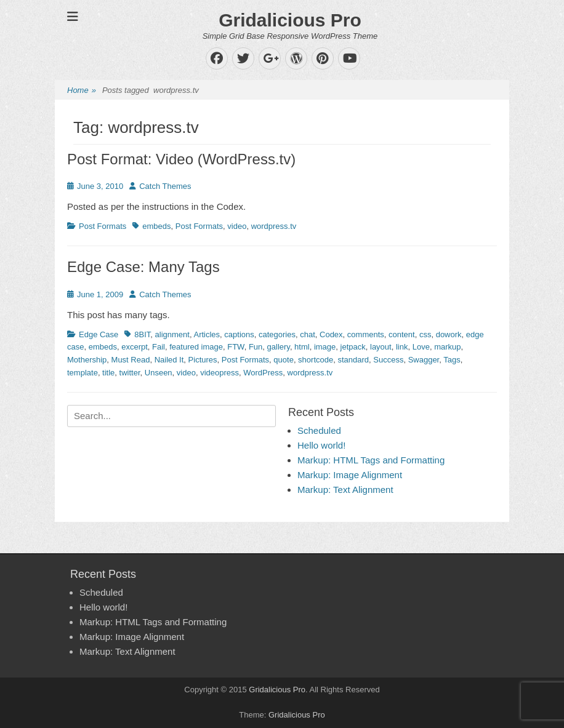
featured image (196, 347)
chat (308, 334)
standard (353, 360)
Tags (452, 360)
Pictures (203, 360)
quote (284, 360)
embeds (156, 226)
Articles (207, 334)
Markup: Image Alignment (350, 475)
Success (388, 360)
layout (381, 347)
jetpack (353, 347)
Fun (256, 347)
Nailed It (169, 360)
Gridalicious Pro (290, 20)
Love (421, 347)
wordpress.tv (274, 226)
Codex (331, 334)
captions (239, 334)
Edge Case (99, 334)
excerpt (135, 347)
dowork (449, 334)
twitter (130, 373)
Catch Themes (165, 186)
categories (277, 334)
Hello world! (321, 445)
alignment (172, 334)
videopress (220, 373)
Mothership (87, 360)
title (108, 373)
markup (447, 347)
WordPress (263, 373)
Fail (159, 347)
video (237, 226)
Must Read (131, 360)
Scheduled (319, 430)
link (402, 347)
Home (82, 91)
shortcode (316, 360)
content (402, 334)
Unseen (159, 373)
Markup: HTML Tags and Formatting (371, 460)
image (325, 347)
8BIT (142, 334)
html (302, 347)
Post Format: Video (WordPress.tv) (181, 159)
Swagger (424, 360)
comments (366, 334)
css (425, 334)
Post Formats (103, 226)
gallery (279, 347)
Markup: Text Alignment (345, 490)
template (83, 373)
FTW (236, 347)
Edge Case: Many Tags (143, 267)
